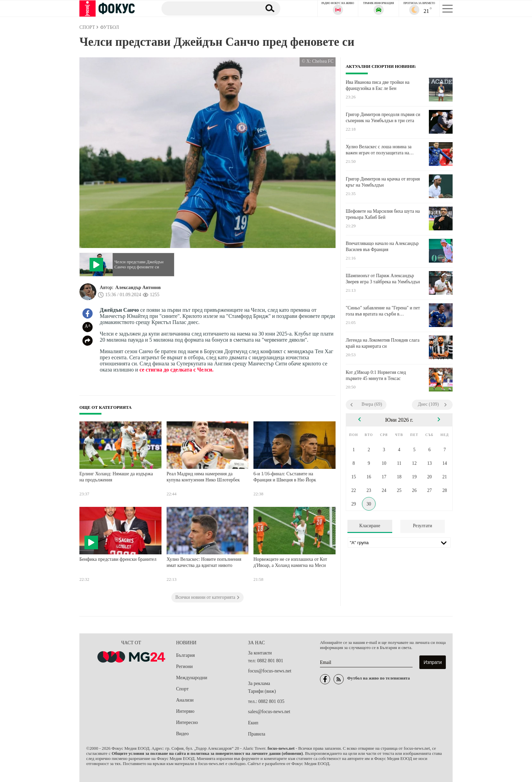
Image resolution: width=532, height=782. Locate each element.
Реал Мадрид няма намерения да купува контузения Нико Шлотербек (203, 477)
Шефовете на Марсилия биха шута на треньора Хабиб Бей (383, 214)
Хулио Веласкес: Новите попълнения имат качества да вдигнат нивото (204, 562)
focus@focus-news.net (270, 671)
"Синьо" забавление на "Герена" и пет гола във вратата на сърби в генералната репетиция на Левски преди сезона (383, 311)
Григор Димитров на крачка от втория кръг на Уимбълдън (383, 182)
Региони (184, 666)
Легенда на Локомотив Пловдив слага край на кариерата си (383, 343)
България (185, 655)
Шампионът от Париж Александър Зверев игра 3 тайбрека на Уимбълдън (383, 279)
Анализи (185, 700)
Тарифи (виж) (262, 691)
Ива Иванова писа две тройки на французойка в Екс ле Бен (378, 85)
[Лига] (399, 542)
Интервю (185, 711)
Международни (192, 678)
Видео (182, 734)
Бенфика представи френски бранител (118, 559)
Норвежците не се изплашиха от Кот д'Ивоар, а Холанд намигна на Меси (290, 562)
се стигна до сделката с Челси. (176, 370)
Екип (253, 723)
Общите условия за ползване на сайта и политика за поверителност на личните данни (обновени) (207, 754)
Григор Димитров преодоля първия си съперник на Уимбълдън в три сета (383, 118)
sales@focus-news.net (269, 712)
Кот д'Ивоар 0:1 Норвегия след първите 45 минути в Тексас (376, 375)
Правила (257, 734)
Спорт (182, 689)
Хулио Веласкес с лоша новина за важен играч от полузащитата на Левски (379, 150)
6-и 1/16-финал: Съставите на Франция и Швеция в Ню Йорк (285, 477)
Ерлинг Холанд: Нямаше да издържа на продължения (116, 477)
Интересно (187, 722)
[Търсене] (208, 8)
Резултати (423, 526)
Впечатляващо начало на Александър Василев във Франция (382, 246)
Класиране (370, 526)
